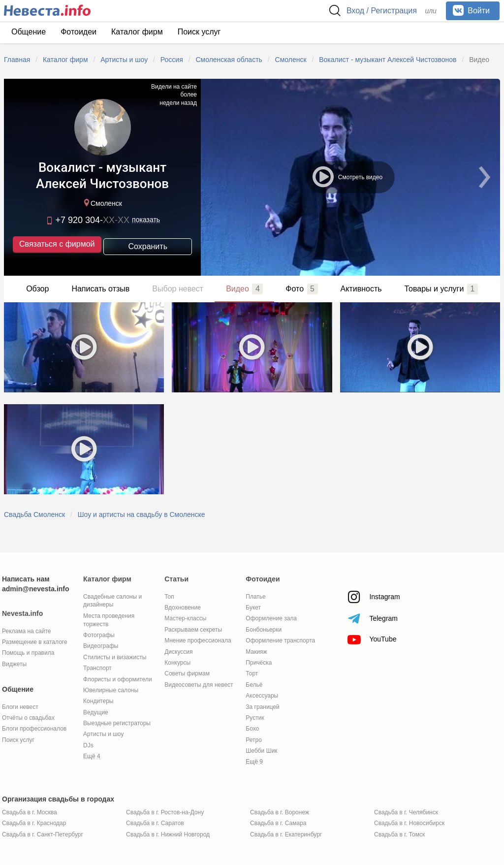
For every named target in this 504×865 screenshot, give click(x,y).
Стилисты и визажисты (115, 657)
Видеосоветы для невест (199, 685)
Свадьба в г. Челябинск (406, 812)
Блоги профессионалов (34, 729)
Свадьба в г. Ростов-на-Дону (165, 812)
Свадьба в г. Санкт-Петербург (43, 834)
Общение (29, 32)
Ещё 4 (92, 756)
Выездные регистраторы (117, 723)
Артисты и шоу (103, 734)
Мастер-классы (185, 618)
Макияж (256, 652)
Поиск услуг (199, 32)
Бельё (254, 685)
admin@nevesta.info (36, 589)
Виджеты (14, 664)
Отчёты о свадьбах (28, 718)
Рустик (255, 718)
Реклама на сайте (27, 631)
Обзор (37, 289)
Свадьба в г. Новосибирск (409, 823)
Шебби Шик (261, 751)
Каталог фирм (137, 32)
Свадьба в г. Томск (399, 834)
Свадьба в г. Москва (30, 812)
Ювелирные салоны (111, 690)
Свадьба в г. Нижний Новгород (168, 834)
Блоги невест (20, 707)
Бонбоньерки (264, 630)
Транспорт (97, 668)
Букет (253, 608)
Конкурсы (177, 663)
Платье (255, 597)
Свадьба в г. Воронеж (280, 812)
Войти (471, 10)
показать (146, 221)
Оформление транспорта (280, 641)
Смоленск (102, 204)
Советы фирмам (187, 673)
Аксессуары (262, 696)
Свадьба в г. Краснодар (34, 823)
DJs (88, 745)
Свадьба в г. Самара (278, 823)
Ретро (254, 740)
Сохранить (148, 245)
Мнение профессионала (198, 641)
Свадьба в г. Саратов (155, 823)
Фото (301, 289)
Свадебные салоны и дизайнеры (112, 601)
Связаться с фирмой (57, 245)
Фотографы (99, 635)
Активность (361, 289)
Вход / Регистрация (382, 11)
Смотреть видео (347, 176)
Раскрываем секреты (193, 630)
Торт (252, 673)
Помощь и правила (28, 653)
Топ (169, 597)
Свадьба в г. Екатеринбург (286, 834)
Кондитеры (98, 701)
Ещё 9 (254, 762)
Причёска (259, 663)
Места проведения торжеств (109, 620)
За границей (262, 707)
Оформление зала (271, 618)
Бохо (252, 729)
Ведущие (96, 712)
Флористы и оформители (118, 679)
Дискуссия (178, 652)
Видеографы (101, 646)
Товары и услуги (441, 289)
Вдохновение (183, 608)
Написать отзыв (100, 289)
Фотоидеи (79, 32)
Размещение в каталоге (35, 642)
